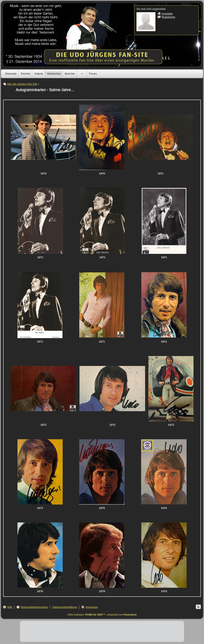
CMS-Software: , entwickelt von (102, 615)
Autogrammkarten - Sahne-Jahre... (45, 90)
